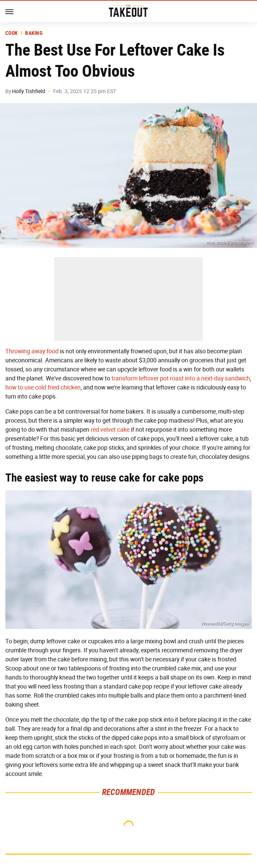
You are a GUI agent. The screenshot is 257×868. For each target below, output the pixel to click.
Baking (34, 33)
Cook (12, 33)
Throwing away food (32, 351)
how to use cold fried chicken (43, 387)
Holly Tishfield (29, 91)
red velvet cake (110, 430)
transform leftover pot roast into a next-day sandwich (181, 378)
